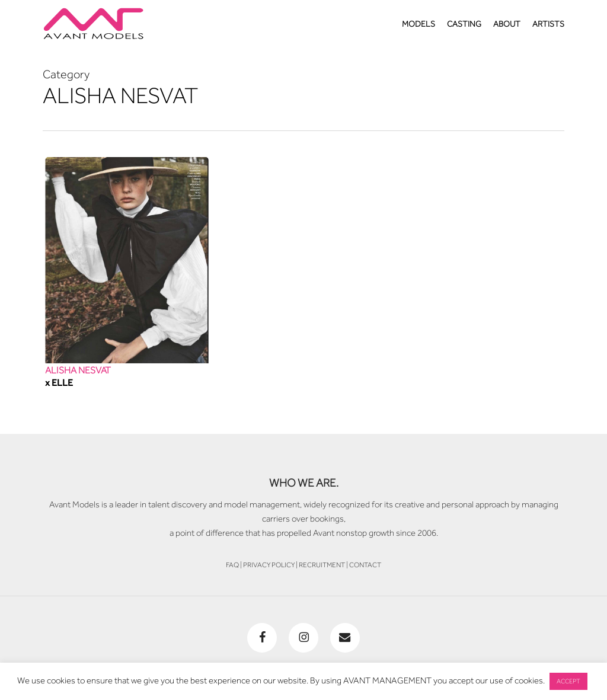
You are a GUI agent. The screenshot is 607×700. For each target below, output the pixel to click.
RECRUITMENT (322, 565)
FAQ (232, 565)
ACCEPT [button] (568, 681)
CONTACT (365, 565)
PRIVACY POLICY (269, 565)
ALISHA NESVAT (78, 370)
